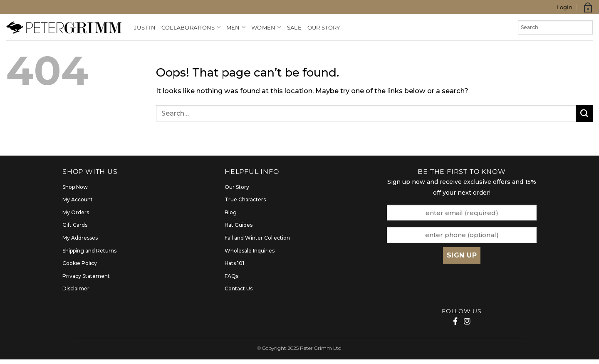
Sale (294, 27)
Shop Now (75, 187)
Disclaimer (76, 288)
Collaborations (191, 27)
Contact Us (239, 288)
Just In (145, 27)
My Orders (76, 212)
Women (266, 27)
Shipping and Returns (89, 251)
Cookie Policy (80, 263)
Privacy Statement (86, 276)
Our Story (324, 27)
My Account (78, 199)
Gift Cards (75, 225)
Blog (231, 212)
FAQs (231, 276)
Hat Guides (239, 225)
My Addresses (80, 238)
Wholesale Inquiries (250, 251)
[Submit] (584, 114)
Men (236, 27)
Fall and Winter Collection (257, 238)
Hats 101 (234, 263)
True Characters (245, 199)
